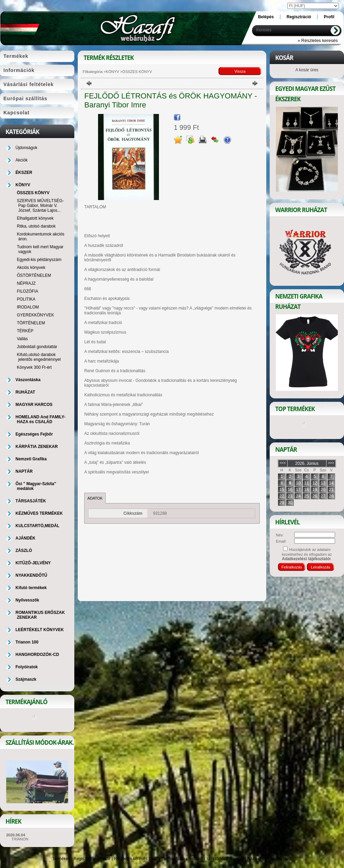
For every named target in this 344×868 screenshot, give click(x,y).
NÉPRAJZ (26, 283)
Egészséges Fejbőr (34, 434)
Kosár (105, 859)
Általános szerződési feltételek (216, 859)
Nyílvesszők (27, 600)
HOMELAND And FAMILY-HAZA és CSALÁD (40, 419)
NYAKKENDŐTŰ (31, 575)
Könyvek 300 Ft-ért (34, 367)
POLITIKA (26, 299)
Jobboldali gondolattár (37, 347)
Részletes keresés (131, 859)
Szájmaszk (26, 679)
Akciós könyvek (31, 268)
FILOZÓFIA (28, 291)
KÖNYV (113, 72)
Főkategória (93, 72)
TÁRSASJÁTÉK (31, 501)
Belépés (266, 17)
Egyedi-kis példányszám (39, 260)
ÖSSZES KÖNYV (33, 193)
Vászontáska (28, 380)
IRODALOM (28, 307)
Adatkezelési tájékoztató (269, 859)
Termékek (61, 859)
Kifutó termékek (31, 588)
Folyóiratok (27, 667)
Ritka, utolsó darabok (36, 226)
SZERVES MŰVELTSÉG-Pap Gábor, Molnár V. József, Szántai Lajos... (40, 206)
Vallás (22, 339)
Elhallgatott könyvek (35, 218)
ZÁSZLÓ (24, 551)
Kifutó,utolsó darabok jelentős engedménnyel (39, 357)
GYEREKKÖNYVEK (35, 315)
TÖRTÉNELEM (31, 323)
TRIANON (20, 839)
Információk (174, 859)
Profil (156, 859)
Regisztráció (85, 859)
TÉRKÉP (25, 331)
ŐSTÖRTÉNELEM (34, 275)
